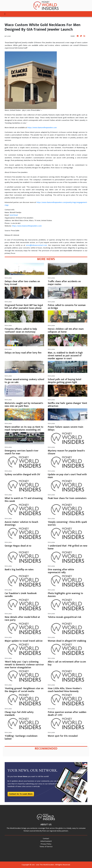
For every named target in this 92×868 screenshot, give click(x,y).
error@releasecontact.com (36, 245)
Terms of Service (46, 847)
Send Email (14, 215)
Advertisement (46, 841)
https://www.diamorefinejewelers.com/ (27, 226)
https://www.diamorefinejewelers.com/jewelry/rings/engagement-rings (46, 204)
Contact (46, 839)
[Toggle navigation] (5, 14)
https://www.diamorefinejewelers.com (42, 128)
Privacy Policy (46, 844)
